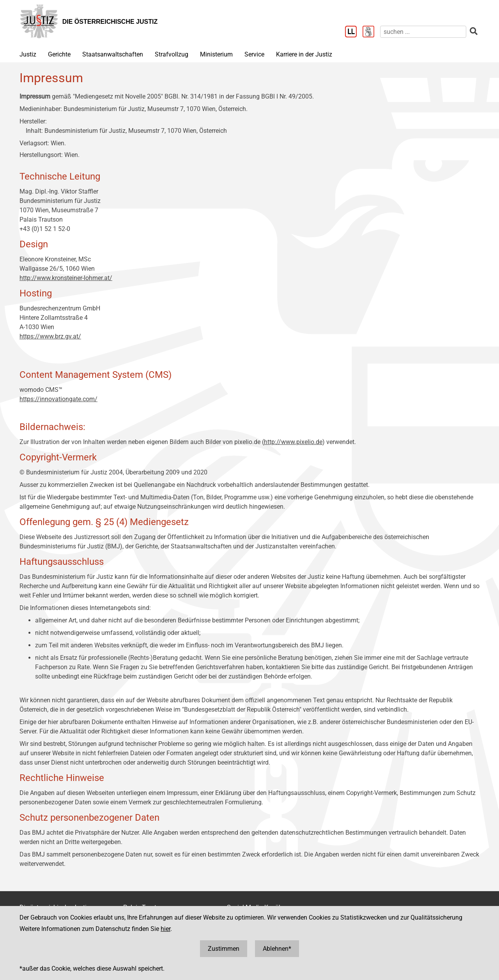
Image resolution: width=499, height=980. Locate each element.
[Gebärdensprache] (371, 32)
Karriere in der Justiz (304, 54)
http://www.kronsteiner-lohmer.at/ (66, 278)
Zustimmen (224, 949)
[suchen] (423, 32)
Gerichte (59, 54)
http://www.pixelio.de (293, 442)
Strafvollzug (172, 54)
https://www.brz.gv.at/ (50, 336)
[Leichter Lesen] (354, 32)
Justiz (28, 54)
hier (165, 929)
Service (254, 54)
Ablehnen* (277, 949)
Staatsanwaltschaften (113, 54)
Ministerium (216, 54)
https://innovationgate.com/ (58, 399)
